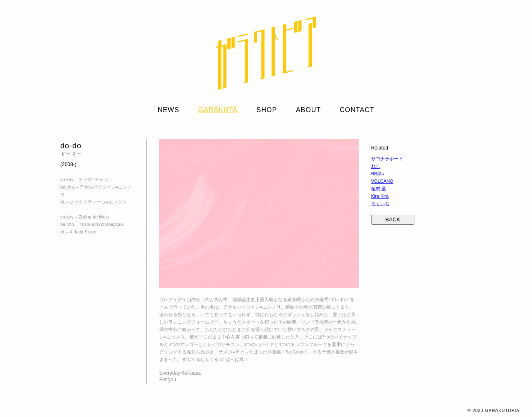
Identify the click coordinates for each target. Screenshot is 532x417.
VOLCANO (382, 181)
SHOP (267, 110)
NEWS (168, 110)
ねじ (376, 166)
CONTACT (357, 110)
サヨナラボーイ (387, 159)
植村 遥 (379, 189)
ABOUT (308, 110)
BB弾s (378, 174)
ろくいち (380, 204)
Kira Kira (380, 196)
